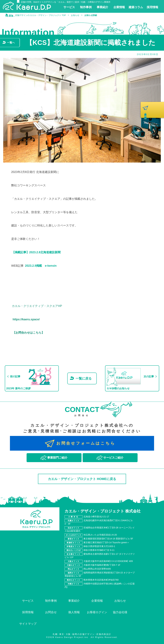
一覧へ (11, 43)
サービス (28, 601)
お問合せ (51, 612)
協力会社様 (120, 612)
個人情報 (74, 612)
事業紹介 (74, 601)
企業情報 (97, 601)
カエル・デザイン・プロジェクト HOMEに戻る (82, 479)
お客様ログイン (97, 612)
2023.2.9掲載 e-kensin (41, 266)
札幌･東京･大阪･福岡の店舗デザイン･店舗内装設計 (82, 634)
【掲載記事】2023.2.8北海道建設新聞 (36, 252)
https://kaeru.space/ (26, 319)
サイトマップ (28, 624)
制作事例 (51, 601)
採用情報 (28, 612)
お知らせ (120, 601)
